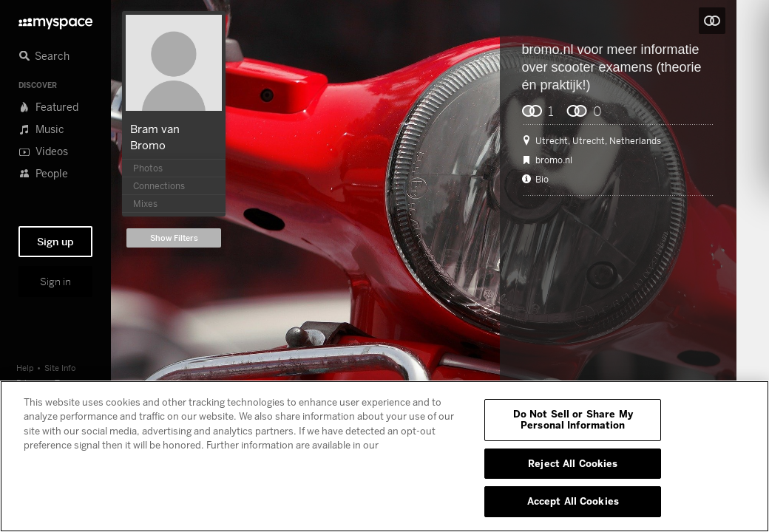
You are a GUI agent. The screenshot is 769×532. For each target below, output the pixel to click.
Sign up (55, 242)
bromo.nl (548, 50)
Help (25, 368)
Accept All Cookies (573, 501)
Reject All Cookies (573, 463)
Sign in (55, 282)
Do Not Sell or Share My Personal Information (573, 420)
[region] (384, 456)
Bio (542, 180)
